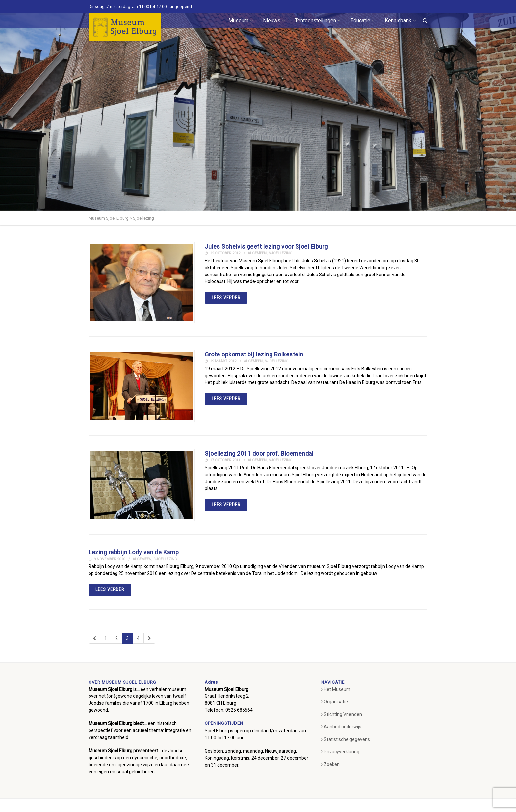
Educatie (363, 21)
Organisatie (335, 702)
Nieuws (274, 21)
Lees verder (226, 298)
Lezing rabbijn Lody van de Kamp (134, 552)
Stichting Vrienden (342, 714)
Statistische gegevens (346, 739)
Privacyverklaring (340, 752)
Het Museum (336, 689)
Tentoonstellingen (318, 21)
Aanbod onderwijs (341, 727)
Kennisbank (400, 21)
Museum (241, 21)
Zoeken (330, 764)
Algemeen (257, 253)
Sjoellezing (280, 253)
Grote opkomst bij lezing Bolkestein (254, 354)
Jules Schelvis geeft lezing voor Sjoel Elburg (266, 246)
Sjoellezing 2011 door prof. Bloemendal (259, 453)
